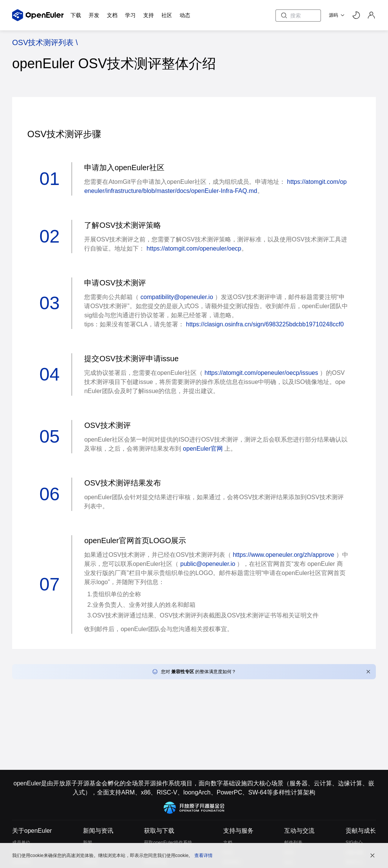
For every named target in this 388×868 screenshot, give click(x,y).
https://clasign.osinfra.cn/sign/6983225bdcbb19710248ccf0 (265, 324)
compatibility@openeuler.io (177, 297)
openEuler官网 (203, 449)
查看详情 (203, 855)
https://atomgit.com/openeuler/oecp (194, 248)
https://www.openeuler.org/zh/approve (283, 555)
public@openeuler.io (208, 564)
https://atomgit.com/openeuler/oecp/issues (261, 373)
